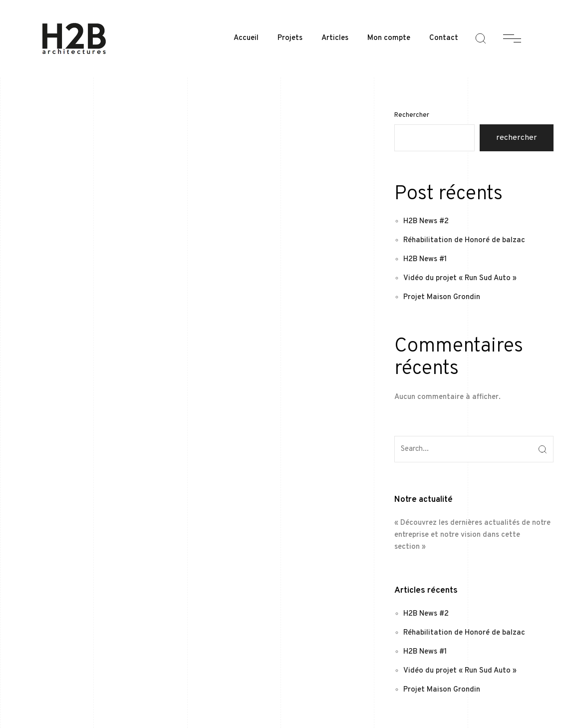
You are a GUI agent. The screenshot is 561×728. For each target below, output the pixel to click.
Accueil (246, 38)
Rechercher (412, 115)
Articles (335, 38)
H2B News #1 (425, 259)
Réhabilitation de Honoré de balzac (464, 240)
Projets (290, 38)
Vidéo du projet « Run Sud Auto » (460, 278)
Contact (444, 38)
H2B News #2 (426, 221)
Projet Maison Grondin (442, 297)
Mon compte (389, 38)
